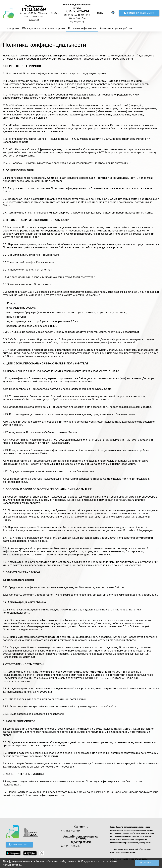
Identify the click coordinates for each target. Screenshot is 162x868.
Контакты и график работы (116, 28)
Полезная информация (82, 28)
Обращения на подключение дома (43, 28)
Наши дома (12, 28)
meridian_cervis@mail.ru (141, 843)
